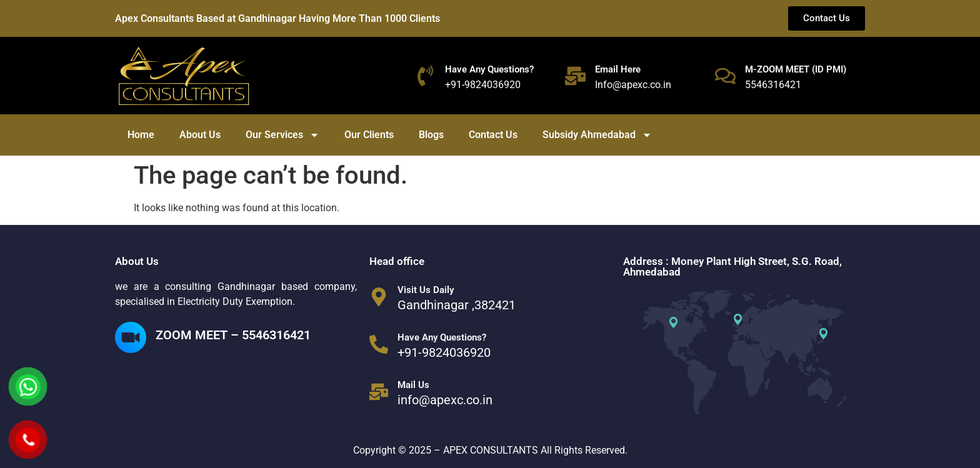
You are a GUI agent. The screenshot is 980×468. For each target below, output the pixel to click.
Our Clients (369, 135)
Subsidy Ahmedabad (597, 135)
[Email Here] (575, 76)
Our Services (282, 135)
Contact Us (493, 135)
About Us (200, 135)
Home (141, 135)
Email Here (618, 69)
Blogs (431, 135)
